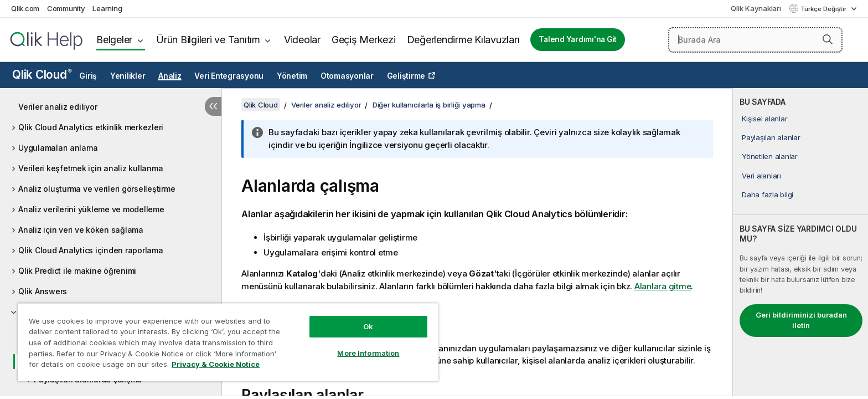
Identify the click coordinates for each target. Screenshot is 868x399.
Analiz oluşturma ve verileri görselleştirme (97, 189)
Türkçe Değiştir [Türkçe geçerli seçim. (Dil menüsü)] (824, 9)
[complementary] (800, 242)
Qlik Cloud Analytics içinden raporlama (91, 250)
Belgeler (114, 40)
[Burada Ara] (756, 40)
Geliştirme (406, 76)
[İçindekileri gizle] (213, 106)
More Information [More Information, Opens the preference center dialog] (368, 353)
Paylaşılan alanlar (771, 137)
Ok (368, 326)
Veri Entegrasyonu (229, 76)
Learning (107, 8)
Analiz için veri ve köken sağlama (81, 230)
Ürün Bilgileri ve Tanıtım (208, 40)
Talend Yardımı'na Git (578, 39)
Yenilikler (128, 76)
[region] (228, 342)
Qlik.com (25, 8)
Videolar (302, 40)
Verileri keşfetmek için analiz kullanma (91, 168)
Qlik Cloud (42, 75)
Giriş (88, 76)
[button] (828, 39)
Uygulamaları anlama (58, 148)
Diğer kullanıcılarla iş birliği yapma (429, 105)
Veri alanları (761, 176)
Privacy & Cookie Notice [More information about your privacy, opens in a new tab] (216, 364)
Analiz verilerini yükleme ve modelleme (91, 209)
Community (66, 8)
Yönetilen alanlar (770, 156)
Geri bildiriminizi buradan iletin (801, 320)
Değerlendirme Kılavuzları (463, 40)
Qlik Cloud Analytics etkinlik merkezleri (91, 127)
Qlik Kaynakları (756, 8)
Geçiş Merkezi (364, 40)
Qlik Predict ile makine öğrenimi (77, 271)
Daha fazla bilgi (768, 195)
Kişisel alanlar (764, 119)
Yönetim (292, 76)
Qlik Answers (43, 291)
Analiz (170, 76)
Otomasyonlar (347, 76)
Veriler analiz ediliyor (58, 107)
